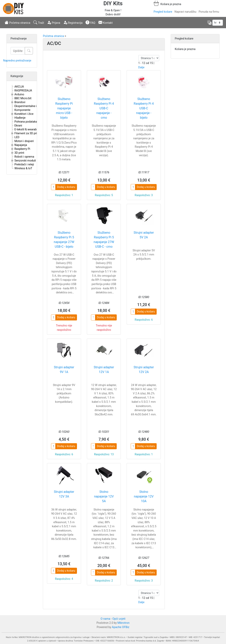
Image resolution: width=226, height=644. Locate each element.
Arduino (19, 94)
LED (17, 137)
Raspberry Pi (22, 149)
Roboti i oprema (24, 157)
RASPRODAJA (23, 91)
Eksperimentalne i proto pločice (34, 106)
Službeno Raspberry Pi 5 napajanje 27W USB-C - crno (104, 240)
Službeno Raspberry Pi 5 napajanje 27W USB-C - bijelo (64, 240)
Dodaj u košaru (66, 187)
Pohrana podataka (26, 122)
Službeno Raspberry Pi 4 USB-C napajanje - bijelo (144, 108)
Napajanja (21, 145)
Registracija (73, 22)
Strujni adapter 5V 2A (144, 235)
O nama (105, 619)
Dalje (141, 67)
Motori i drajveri (24, 141)
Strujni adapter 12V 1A (104, 370)
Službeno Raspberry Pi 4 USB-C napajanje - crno (104, 108)
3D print (19, 153)
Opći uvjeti (119, 619)
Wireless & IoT (23, 168)
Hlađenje (20, 118)
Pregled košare (163, 12)
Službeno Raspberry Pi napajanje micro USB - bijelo (64, 108)
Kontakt (105, 22)
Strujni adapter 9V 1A (64, 370)
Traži (39, 22)
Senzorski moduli (25, 161)
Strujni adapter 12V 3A (64, 494)
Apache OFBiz (121, 627)
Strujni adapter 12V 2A (144, 370)
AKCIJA (19, 87)
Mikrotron (124, 623)
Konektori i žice (24, 114)
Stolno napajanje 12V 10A (144, 496)
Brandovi (20, 102)
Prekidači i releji (24, 165)
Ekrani (18, 126)
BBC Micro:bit (23, 98)
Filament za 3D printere (29, 133)
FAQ (90, 22)
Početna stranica (17, 22)
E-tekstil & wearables (27, 129)
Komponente (22, 110)
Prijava (54, 22)
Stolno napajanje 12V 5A (104, 496)
